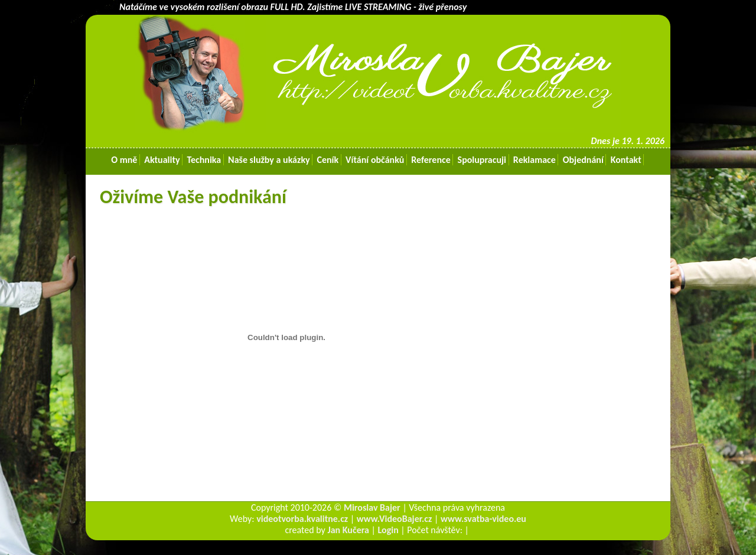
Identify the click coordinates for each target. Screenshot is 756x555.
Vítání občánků (375, 160)
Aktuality (162, 160)
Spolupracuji (482, 160)
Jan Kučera (348, 530)
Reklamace (534, 160)
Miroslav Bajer (372, 507)
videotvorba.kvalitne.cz (302, 519)
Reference (431, 160)
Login (388, 530)
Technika (204, 160)
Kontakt (626, 160)
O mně (124, 160)
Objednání (583, 160)
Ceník (328, 160)
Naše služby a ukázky (269, 160)
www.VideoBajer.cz (395, 519)
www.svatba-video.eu (483, 519)
